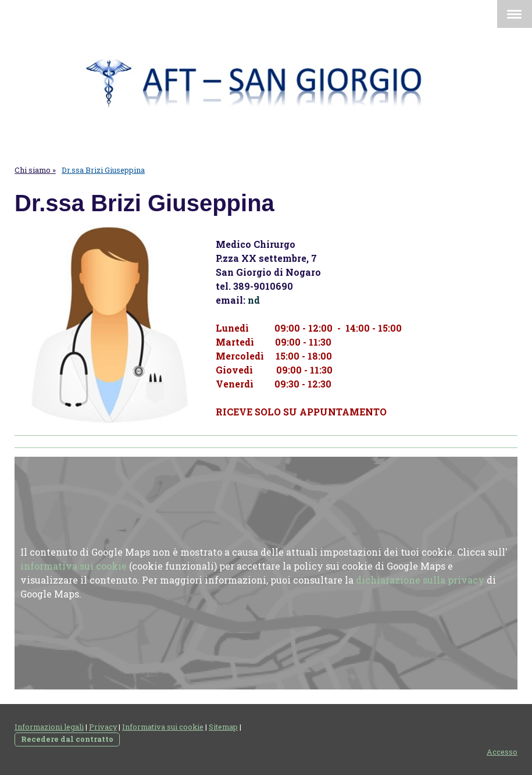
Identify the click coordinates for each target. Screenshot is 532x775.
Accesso (502, 752)
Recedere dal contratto (67, 739)
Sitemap (223, 727)
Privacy (103, 727)
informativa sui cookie (74, 566)
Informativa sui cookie (163, 727)
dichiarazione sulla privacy (420, 580)
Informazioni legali (49, 727)
